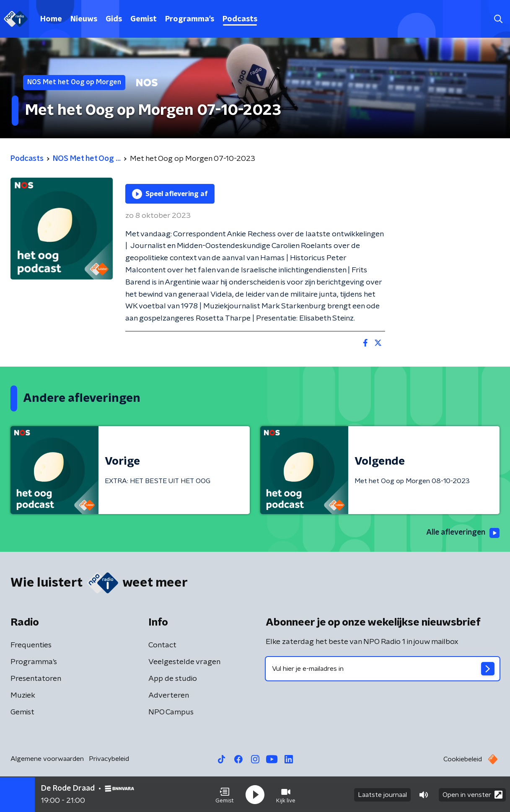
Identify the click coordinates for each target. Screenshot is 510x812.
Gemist (144, 19)
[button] (225, 794)
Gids (114, 19)
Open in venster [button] (472, 794)
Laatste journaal (382, 794)
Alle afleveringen (462, 533)
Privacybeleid (109, 759)
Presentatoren (36, 679)
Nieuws (84, 19)
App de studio (173, 679)
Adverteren (169, 696)
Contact (162, 645)
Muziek (23, 696)
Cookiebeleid (463, 759)
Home (51, 19)
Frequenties (31, 645)
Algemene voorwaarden (47, 759)
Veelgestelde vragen (184, 662)
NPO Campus (171, 712)
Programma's (190, 19)
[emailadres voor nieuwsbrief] (383, 669)
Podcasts (240, 19)
